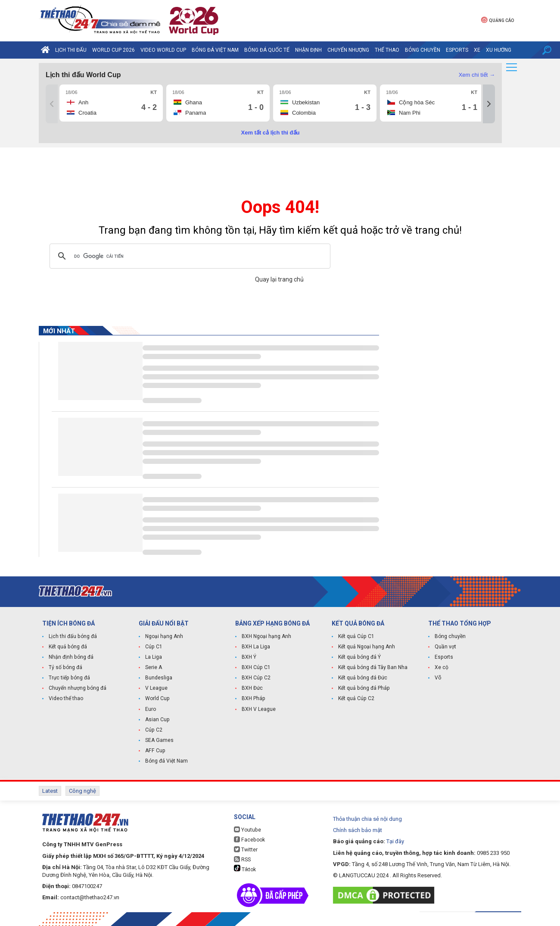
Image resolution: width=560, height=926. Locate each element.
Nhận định (308, 50)
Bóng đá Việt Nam (215, 50)
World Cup (157, 699)
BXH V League (259, 709)
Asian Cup (157, 720)
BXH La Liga (256, 647)
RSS (242, 859)
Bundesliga (159, 678)
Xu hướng (499, 50)
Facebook (249, 839)
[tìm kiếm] (189, 256)
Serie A (154, 668)
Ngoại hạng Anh (164, 637)
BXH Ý (249, 657)
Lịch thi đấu (71, 50)
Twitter (246, 849)
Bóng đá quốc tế (267, 50)
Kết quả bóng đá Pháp (364, 688)
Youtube (247, 829)
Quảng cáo (498, 20)
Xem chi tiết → (477, 75)
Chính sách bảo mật (358, 830)
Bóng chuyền (423, 50)
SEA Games (159, 740)
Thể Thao (387, 50)
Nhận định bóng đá (71, 657)
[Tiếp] (489, 104)
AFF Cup (155, 751)
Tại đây (395, 841)
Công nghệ (82, 791)
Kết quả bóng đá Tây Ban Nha (373, 668)
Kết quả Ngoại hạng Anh (367, 647)
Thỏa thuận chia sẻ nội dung (367, 818)
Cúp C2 (154, 730)
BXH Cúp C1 (256, 668)
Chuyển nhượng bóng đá (77, 688)
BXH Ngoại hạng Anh (266, 637)
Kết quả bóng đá (68, 647)
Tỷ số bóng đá (65, 668)
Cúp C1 (154, 647)
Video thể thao (66, 699)
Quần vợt (445, 647)
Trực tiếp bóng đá (69, 678)
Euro (151, 709)
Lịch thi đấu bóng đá (73, 637)
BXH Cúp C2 (256, 678)
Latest (50, 791)
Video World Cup (163, 50)
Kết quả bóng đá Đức (362, 678)
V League (156, 688)
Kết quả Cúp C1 (356, 637)
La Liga (154, 657)
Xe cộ (442, 668)
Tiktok (245, 868)
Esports (457, 50)
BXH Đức (252, 688)
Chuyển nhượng (348, 50)
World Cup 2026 (114, 50)
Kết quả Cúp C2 (356, 699)
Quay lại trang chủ (280, 279)
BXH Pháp (253, 699)
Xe (477, 50)
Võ (438, 678)
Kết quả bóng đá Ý (359, 657)
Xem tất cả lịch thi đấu (271, 133)
